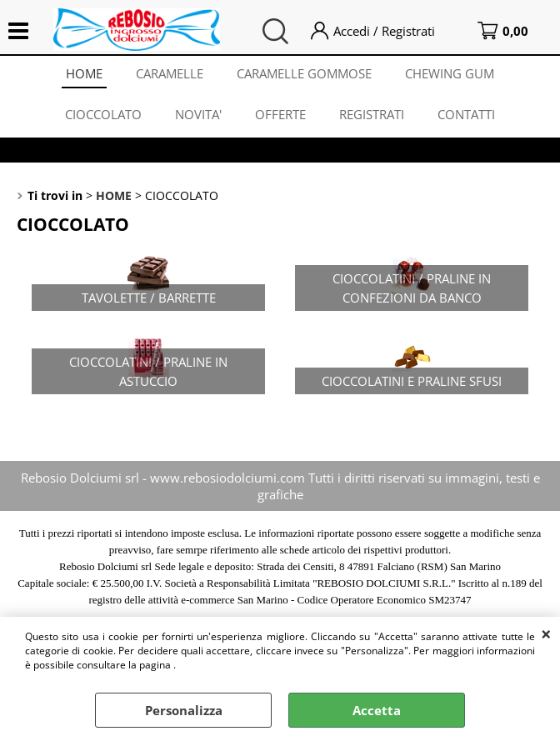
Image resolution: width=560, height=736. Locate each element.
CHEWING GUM (450, 73)
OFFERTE (280, 114)
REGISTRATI (372, 114)
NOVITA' (198, 114)
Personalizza (184, 710)
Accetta (377, 710)
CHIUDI (546, 633)
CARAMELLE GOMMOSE (304, 73)
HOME (84, 73)
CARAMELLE (170, 73)
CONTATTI (466, 114)
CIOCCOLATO (103, 114)
